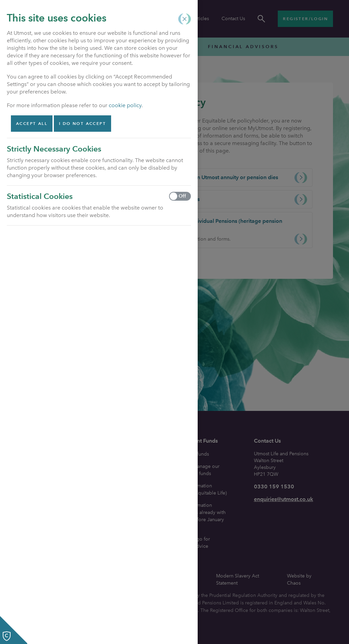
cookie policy (125, 105)
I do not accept (82, 123)
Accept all (32, 123)
